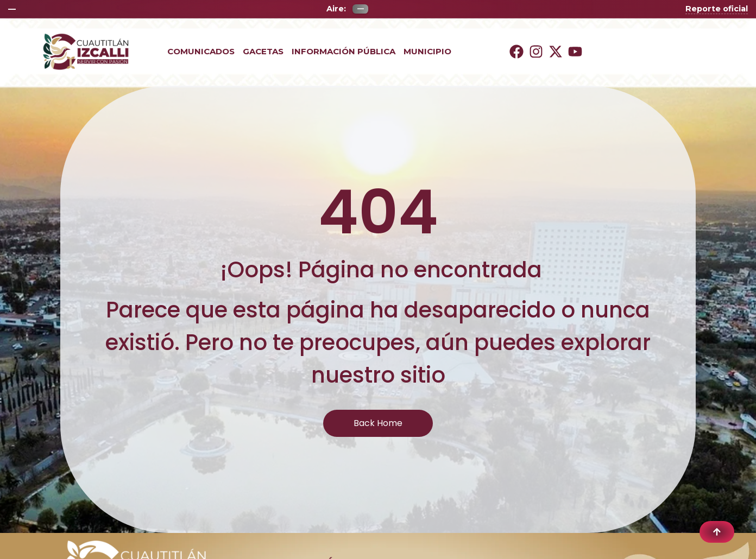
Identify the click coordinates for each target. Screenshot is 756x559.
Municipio (427, 52)
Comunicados (201, 52)
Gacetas (263, 52)
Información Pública (344, 52)
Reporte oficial (717, 9)
